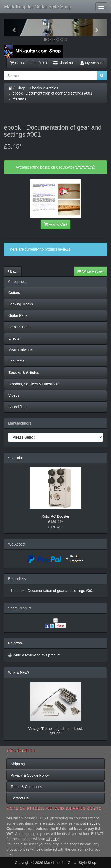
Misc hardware (20, 350)
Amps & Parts (19, 327)
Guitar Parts (18, 315)
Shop (21, 88)
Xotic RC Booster (55, 516)
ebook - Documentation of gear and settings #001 (53, 93)
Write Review (91, 271)
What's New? (19, 672)
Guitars (14, 293)
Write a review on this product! (37, 655)
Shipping (18, 764)
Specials (15, 458)
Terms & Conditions (26, 787)
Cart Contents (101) (28, 63)
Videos (14, 395)
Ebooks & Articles (44, 88)
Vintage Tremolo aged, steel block (56, 729)
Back (13, 271)
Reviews (20, 98)
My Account (92, 63)
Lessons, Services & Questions (33, 384)
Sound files (17, 407)
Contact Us (20, 798)
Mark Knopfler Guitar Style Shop (38, 7)
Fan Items (16, 361)
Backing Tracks (21, 304)
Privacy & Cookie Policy (30, 775)
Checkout (64, 63)
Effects (14, 338)
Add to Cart (55, 224)
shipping (94, 823)
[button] (12, 27)
